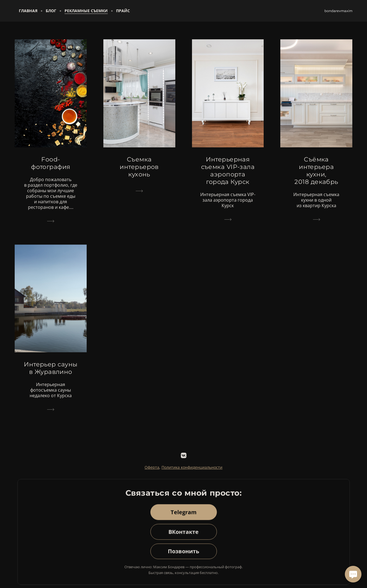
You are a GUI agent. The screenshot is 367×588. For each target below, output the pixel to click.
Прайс (123, 11)
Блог (51, 11)
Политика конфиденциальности (192, 470)
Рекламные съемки (86, 11)
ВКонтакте (183, 535)
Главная (28, 11)
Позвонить (183, 555)
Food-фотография (51, 163)
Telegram (184, 515)
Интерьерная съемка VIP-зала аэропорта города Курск (228, 171)
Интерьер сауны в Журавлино (51, 368)
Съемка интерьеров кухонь (139, 167)
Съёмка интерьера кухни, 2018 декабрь (316, 171)
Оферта (152, 470)
